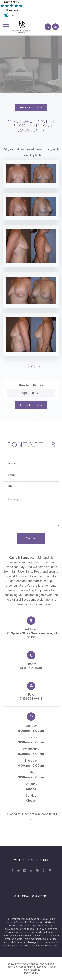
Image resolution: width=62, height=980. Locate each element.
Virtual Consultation (31, 860)
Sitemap (36, 970)
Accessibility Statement (32, 967)
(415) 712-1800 (31, 668)
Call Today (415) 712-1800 (31, 896)
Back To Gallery (33, 107)
